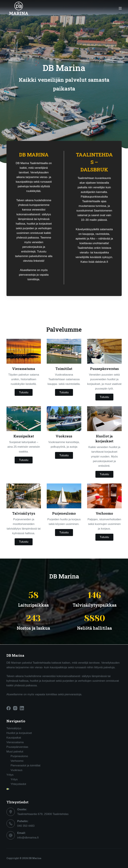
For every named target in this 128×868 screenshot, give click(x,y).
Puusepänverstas (17, 747)
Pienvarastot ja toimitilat (26, 765)
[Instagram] (15, 708)
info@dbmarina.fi (28, 838)
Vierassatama (15, 742)
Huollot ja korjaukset (19, 733)
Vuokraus (17, 770)
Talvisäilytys (14, 728)
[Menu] (120, 8)
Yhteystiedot (18, 784)
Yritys (10, 775)
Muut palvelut (15, 752)
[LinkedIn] (22, 708)
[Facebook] (9, 708)
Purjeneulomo (19, 756)
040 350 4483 (26, 826)
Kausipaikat (14, 738)
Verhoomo (17, 761)
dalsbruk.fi (101, 262)
